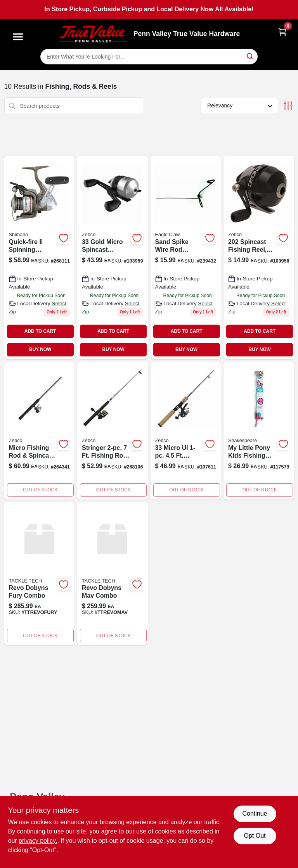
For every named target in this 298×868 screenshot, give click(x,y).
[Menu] (18, 37)
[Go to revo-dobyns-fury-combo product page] (40, 574)
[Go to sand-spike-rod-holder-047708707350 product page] (186, 258)
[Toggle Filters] (288, 106)
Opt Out (255, 836)
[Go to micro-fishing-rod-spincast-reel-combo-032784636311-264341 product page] (40, 431)
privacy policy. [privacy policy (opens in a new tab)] (38, 841)
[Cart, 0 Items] (282, 32)
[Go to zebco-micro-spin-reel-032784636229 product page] (113, 258)
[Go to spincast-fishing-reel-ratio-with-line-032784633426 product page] (259, 258)
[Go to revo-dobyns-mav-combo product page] (113, 574)
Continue (255, 814)
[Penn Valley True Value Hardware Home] (93, 34)
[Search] (250, 56)
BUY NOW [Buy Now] (40, 349)
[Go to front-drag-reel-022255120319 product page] (40, 258)
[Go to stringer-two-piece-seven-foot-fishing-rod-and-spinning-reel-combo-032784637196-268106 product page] (113, 431)
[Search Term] (149, 57)
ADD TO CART (40, 331)
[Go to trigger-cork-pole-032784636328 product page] (186, 431)
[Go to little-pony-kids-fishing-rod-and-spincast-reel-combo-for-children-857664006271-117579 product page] (259, 431)
